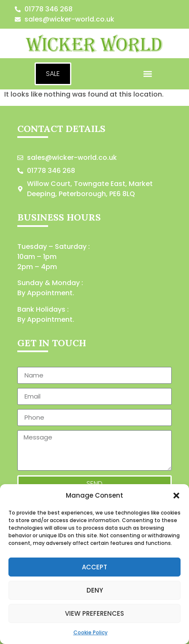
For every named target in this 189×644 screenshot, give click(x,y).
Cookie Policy (90, 632)
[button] (176, 496)
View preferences (94, 613)
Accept (94, 567)
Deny (95, 590)
